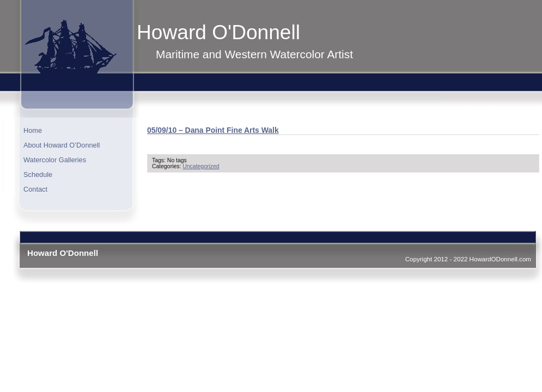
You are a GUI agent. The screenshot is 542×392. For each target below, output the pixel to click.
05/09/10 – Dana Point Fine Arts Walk (213, 130)
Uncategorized (201, 166)
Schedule (38, 174)
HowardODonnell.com (500, 259)
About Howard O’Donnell (62, 145)
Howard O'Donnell (218, 32)
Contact (35, 189)
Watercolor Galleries (55, 160)
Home (33, 130)
